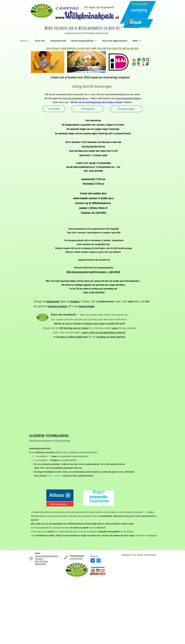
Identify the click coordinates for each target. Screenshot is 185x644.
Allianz (50, 476)
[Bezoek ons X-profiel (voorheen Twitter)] (99, 561)
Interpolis (58, 476)
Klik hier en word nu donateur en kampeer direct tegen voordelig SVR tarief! (89, 324)
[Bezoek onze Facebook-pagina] (93, 561)
